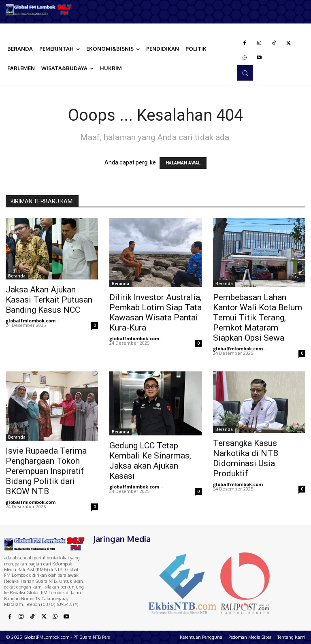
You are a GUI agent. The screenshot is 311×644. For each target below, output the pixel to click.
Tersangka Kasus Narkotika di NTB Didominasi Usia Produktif (246, 458)
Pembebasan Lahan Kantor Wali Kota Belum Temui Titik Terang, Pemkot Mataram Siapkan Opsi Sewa (258, 318)
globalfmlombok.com (31, 321)
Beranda (17, 276)
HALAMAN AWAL (183, 163)
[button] (245, 73)
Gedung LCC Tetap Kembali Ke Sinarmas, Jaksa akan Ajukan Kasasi (150, 461)
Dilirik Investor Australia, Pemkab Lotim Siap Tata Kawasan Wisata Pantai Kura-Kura (155, 312)
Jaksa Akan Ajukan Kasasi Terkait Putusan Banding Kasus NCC (49, 300)
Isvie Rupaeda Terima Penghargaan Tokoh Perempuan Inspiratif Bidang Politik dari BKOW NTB (46, 471)
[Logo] (39, 10)
